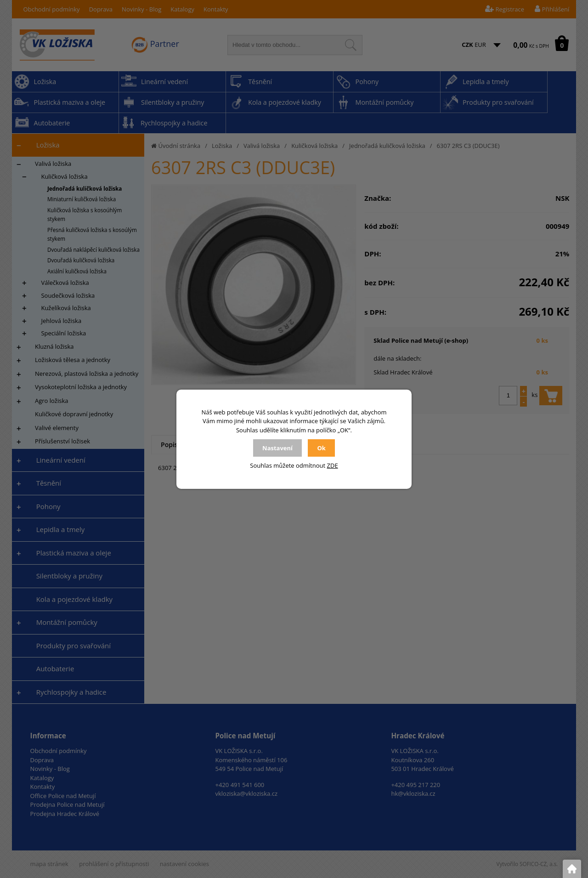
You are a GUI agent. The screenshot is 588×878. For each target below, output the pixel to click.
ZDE (333, 465)
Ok (321, 448)
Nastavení (277, 448)
